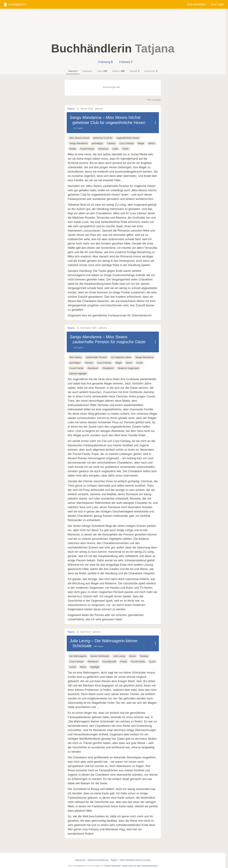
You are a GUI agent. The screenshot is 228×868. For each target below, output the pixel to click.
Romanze (103, 149)
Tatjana (71, 109)
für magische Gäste (121, 352)
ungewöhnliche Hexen (128, 138)
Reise (83, 662)
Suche (139, 358)
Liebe (115, 149)
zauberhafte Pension (96, 352)
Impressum (80, 855)
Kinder (73, 149)
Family (123, 657)
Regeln (114, 855)
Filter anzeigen (154, 100)
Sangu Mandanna (83, 118)
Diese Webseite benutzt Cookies (135, 855)
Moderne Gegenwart (128, 363)
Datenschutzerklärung (98, 855)
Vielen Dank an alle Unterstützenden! (140, 861)
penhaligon (97, 143)
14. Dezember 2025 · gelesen (92, 328)
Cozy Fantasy (127, 143)
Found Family (87, 149)
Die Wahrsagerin (78, 651)
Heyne (133, 651)
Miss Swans (76, 352)
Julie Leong (78, 636)
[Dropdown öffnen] (155, 123)
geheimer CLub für (103, 138)
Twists (125, 149)
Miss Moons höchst (79, 138)
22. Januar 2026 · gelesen (90, 109)
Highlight (95, 662)
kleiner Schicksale (100, 651)
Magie (141, 143)
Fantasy (111, 143)
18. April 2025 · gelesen (88, 627)
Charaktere (108, 363)
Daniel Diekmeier (112, 861)
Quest (129, 358)
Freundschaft (109, 657)
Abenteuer (93, 363)
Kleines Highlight (78, 369)
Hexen (152, 143)
